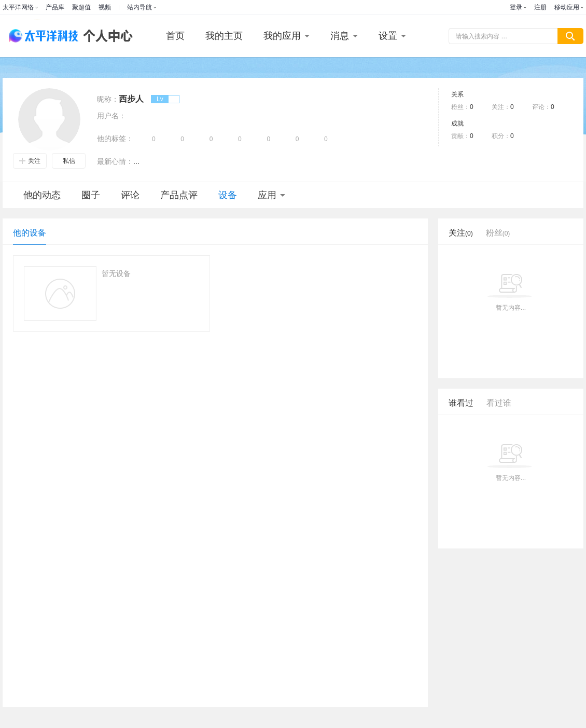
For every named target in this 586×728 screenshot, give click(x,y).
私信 (69, 161)
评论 (130, 195)
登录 (516, 7)
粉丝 (498, 233)
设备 (228, 195)
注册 (540, 7)
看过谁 (499, 403)
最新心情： (115, 161)
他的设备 (30, 233)
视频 (105, 7)
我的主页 (224, 36)
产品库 (55, 7)
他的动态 (42, 195)
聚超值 (81, 7)
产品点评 (179, 195)
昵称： (108, 99)
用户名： (111, 116)
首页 (175, 36)
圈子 (91, 195)
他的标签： (115, 139)
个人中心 (105, 36)
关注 (30, 161)
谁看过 (461, 403)
